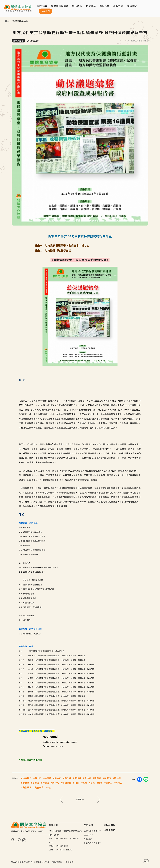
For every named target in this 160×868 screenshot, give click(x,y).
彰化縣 (68, 778)
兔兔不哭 (89, 835)
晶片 (49, 787)
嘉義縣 (98, 778)
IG (24, 840)
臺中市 (58, 778)
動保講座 (91, 6)
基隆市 (119, 783)
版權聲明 (69, 862)
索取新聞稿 (109, 825)
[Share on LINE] (146, 779)
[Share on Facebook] (140, 779)
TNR (77, 783)
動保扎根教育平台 (92, 831)
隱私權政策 (57, 862)
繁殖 (85, 783)
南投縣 (78, 778)
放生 (100, 783)
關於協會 (42, 6)
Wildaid (88, 839)
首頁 (7, 21)
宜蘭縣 (46, 783)
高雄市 (118, 778)
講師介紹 (132, 6)
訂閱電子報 (109, 830)
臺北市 (109, 783)
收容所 (56, 783)
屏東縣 (26, 783)
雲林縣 (88, 778)
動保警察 (67, 783)
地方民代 (27, 778)
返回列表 (80, 799)
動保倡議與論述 (60, 6)
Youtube (19, 840)
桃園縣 (48, 778)
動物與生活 (18, 41)
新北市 (38, 778)
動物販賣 (39, 787)
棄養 (93, 783)
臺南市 (108, 778)
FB (13, 840)
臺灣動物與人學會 (92, 843)
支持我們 (45, 11)
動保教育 (27, 787)
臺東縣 (36, 783)
